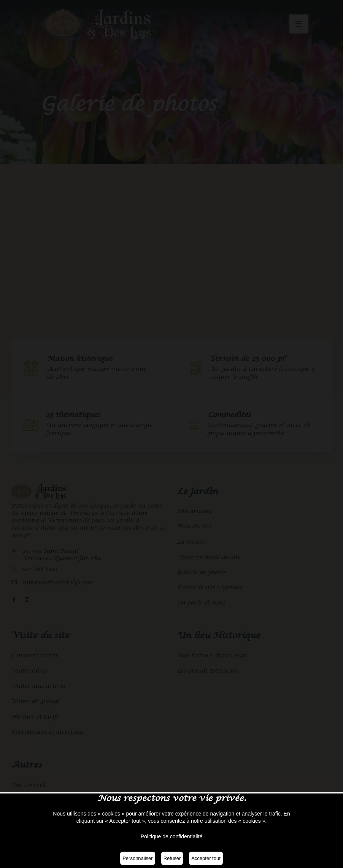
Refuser (172, 858)
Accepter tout (206, 858)
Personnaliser (138, 858)
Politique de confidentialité (172, 836)
